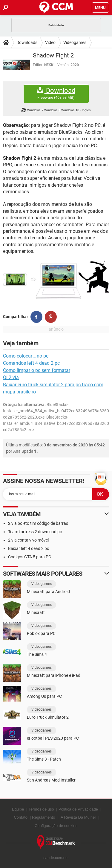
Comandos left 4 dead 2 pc (31, 363)
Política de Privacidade (78, 809)
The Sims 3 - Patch (44, 759)
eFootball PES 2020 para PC (53, 738)
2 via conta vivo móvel (28, 540)
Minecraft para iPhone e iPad (54, 675)
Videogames (75, 42)
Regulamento (43, 817)
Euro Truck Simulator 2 (48, 717)
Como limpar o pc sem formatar (37, 370)
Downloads (27, 42)
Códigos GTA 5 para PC (30, 557)
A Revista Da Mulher (78, 817)
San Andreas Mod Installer (51, 780)
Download (56, 94)
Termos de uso (41, 809)
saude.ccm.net (56, 858)
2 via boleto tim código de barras (38, 523)
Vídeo (50, 42)
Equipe (18, 809)
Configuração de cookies (56, 826)
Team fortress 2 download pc (35, 532)
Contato (21, 817)
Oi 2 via (11, 377)
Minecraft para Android (48, 592)
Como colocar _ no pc (26, 356)
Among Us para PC (44, 696)
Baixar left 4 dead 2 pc (29, 548)
